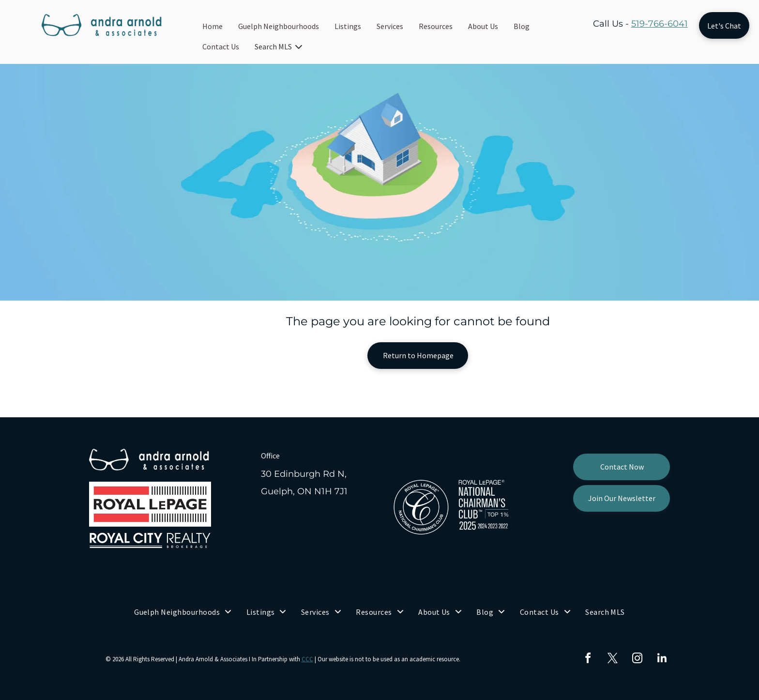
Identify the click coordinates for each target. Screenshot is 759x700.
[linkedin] (662, 660)
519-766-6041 (660, 24)
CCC (307, 659)
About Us (483, 26)
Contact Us (221, 46)
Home (213, 26)
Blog (522, 26)
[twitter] (613, 660)
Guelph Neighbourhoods (279, 26)
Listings (348, 26)
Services (390, 26)
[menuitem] (183, 612)
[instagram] (638, 660)
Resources (436, 26)
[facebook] (588, 660)
